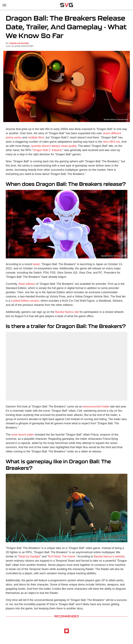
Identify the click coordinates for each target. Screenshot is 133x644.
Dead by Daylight (29, 556)
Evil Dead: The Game (62, 556)
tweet (36, 264)
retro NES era (111, 142)
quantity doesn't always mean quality (54, 146)
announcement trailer (96, 406)
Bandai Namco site (67, 312)
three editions (27, 284)
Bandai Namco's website (109, 556)
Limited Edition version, (26, 301)
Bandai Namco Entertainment (116, 120)
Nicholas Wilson (19, 43)
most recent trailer (23, 435)
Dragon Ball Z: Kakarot (47, 150)
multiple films (36, 137)
